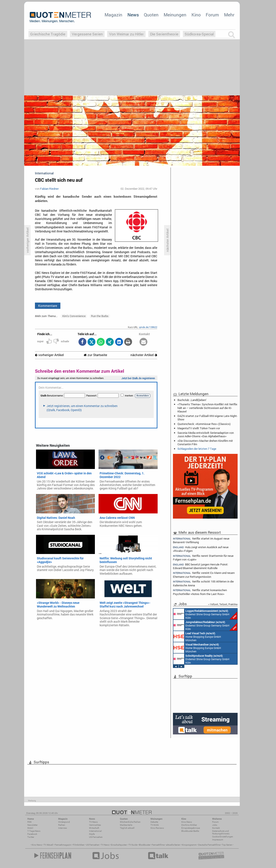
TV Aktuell (48, 845)
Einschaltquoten (119, 845)
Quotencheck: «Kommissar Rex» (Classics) (204, 424)
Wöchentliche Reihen (130, 822)
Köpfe (92, 834)
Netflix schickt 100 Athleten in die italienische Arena (203, 583)
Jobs (215, 825)
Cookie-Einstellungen (223, 837)
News (133, 15)
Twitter (31, 837)
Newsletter (32, 825)
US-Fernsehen (96, 837)
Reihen (62, 825)
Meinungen (175, 15)
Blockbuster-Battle (190, 831)
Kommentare (48, 306)
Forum (212, 15)
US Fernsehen (93, 845)
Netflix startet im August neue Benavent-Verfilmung (201, 540)
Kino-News (187, 822)
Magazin (113, 15)
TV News (105, 845)
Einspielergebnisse (191, 828)
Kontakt (216, 828)
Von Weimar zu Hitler (126, 34)
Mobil (30, 828)
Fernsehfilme (158, 845)
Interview (63, 828)
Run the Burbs (100, 316)
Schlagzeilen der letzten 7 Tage (197, 449)
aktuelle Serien (173, 845)
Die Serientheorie (164, 34)
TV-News (93, 822)
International (95, 831)
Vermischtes (95, 825)
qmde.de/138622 (148, 327)
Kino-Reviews (157, 828)
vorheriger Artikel (49, 355)
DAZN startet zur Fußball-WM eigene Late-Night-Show (208, 418)
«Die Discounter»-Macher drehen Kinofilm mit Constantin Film (205, 442)
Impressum (218, 840)
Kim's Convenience (74, 316)
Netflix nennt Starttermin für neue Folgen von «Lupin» (203, 558)
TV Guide (133, 845)
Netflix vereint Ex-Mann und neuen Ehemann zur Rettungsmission (204, 575)
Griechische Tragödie (48, 34)
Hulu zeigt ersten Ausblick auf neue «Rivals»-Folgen (201, 549)
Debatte (154, 822)
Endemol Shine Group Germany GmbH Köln (205, 614)
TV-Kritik (155, 825)
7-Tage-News (34, 831)
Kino (196, 15)
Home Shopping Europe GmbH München (197, 636)
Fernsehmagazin (63, 845)
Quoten (151, 15)
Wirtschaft (94, 828)
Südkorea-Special (199, 34)
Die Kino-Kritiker (189, 825)
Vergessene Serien (87, 34)
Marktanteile (126, 825)
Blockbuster (145, 845)
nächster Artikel (144, 355)
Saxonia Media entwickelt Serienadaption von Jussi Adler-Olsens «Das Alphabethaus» (206, 434)
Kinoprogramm (189, 845)
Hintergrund (64, 822)
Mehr (229, 15)
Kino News (37, 845)
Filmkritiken (79, 845)
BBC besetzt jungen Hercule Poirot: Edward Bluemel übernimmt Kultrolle (201, 566)
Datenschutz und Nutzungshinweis (221, 832)
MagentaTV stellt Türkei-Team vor (199, 428)
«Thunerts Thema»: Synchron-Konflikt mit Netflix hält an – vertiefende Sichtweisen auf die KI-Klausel (207, 408)
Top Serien (227, 845)
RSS (29, 822)
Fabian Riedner (49, 189)
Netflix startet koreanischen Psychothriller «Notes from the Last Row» (200, 592)
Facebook (32, 834)
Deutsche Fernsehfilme (209, 845)
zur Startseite (95, 355)
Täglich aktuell (127, 828)
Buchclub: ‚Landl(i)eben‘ (192, 400)
